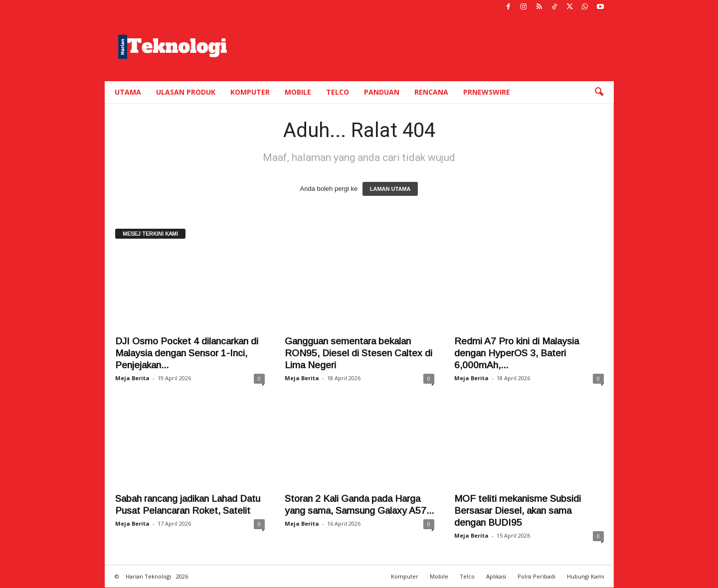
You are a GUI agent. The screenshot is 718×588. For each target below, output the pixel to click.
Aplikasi (496, 576)
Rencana (431, 92)
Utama (128, 92)
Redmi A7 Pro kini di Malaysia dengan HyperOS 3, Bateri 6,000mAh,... (517, 353)
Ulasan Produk (186, 92)
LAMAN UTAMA (390, 189)
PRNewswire (487, 92)
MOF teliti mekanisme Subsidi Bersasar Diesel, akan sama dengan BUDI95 (518, 511)
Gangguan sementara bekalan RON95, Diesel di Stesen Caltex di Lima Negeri (359, 353)
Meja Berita (132, 378)
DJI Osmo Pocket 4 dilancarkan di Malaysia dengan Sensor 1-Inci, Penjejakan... (187, 353)
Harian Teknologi (148, 576)
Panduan (382, 92)
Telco (338, 92)
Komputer (250, 92)
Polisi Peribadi (537, 576)
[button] (599, 92)
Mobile (298, 92)
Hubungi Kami (586, 576)
